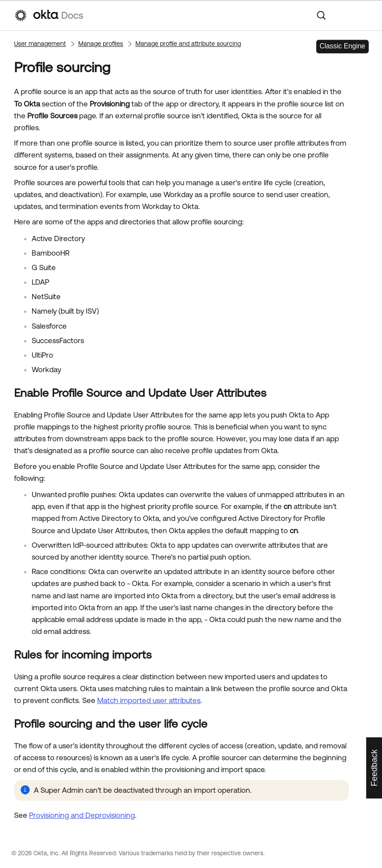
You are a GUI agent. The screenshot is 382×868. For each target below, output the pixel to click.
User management (40, 44)
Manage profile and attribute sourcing (188, 44)
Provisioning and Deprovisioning (82, 815)
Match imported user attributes (149, 700)
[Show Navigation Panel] (364, 15)
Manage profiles (101, 44)
